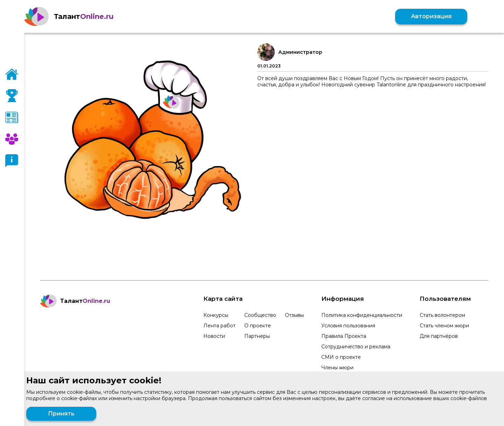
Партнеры (257, 336)
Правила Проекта (344, 336)
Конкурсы (216, 315)
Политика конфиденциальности (362, 315)
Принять (61, 414)
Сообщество (260, 315)
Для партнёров (439, 336)
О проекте (258, 326)
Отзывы (294, 315)
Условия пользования (348, 326)
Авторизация (431, 16)
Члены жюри (337, 368)
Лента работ (219, 326)
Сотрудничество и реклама (356, 347)
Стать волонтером (442, 315)
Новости (214, 336)
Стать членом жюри (444, 326)
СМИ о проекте (341, 357)
